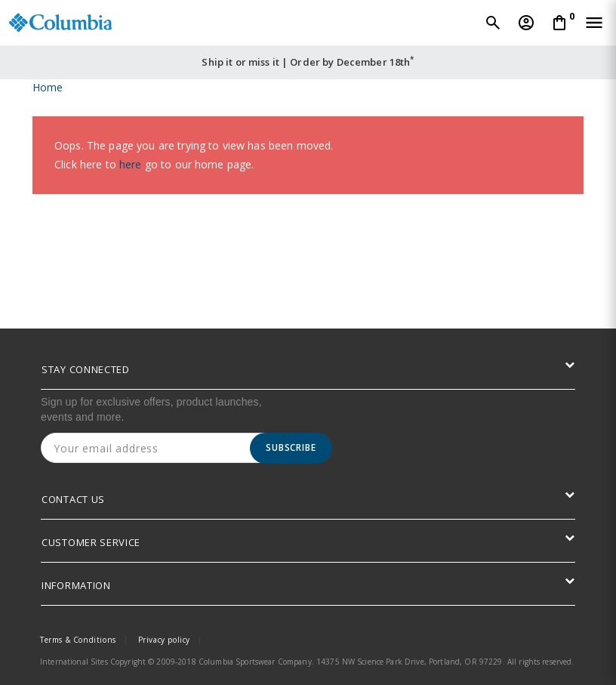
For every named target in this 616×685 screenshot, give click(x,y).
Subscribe (291, 447)
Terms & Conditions (78, 640)
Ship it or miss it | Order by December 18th (308, 62)
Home (48, 87)
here (131, 164)
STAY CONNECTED (86, 369)
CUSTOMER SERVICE (91, 542)
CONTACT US (73, 499)
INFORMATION (76, 585)
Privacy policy (164, 640)
